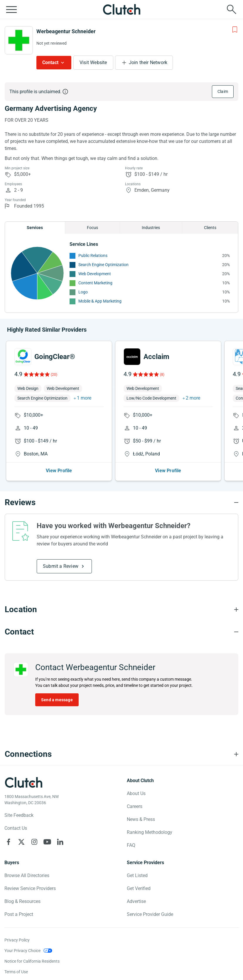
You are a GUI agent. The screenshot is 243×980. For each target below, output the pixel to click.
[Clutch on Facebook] (9, 842)
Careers (135, 806)
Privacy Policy (17, 940)
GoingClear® (55, 357)
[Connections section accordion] (122, 754)
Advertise (136, 901)
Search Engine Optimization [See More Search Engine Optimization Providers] (103, 265)
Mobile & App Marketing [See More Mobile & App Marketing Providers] (100, 301)
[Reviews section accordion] (122, 502)
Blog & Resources (22, 901)
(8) (162, 375)
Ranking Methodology (150, 832)
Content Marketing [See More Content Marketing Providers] (95, 283)
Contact (50, 62)
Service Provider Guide (150, 914)
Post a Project (19, 914)
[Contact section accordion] (122, 632)
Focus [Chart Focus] (92, 228)
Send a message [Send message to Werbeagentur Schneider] (57, 700)
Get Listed (137, 875)
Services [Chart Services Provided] (35, 228)
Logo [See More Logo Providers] (83, 292)
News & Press (141, 819)
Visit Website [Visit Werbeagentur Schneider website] (93, 62)
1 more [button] (84, 398)
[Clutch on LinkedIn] (60, 842)
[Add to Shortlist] (235, 30)
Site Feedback (19, 815)
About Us (136, 793)
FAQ (131, 845)
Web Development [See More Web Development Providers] (95, 274)
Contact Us (16, 828)
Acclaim (156, 357)
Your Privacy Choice (22, 951)
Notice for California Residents (32, 961)
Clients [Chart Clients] (210, 228)
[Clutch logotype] (23, 782)
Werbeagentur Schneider (66, 31)
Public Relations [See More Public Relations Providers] (93, 256)
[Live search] (232, 9)
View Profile (59, 471)
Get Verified (139, 888)
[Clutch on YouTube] (47, 842)
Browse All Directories (27, 875)
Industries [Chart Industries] (151, 228)
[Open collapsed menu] (11, 9)
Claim (223, 91)
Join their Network (148, 62)
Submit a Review (61, 566)
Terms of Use (16, 972)
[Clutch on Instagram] (34, 842)
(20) (54, 375)
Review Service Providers (30, 888)
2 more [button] (193, 398)
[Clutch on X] (21, 842)
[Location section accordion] (122, 610)
